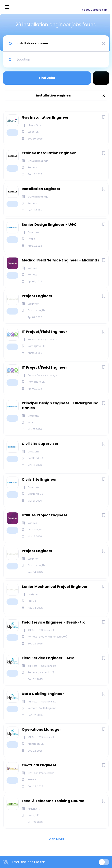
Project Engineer (37, 296)
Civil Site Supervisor (40, 444)
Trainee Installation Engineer (49, 153)
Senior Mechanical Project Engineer (55, 587)
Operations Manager (41, 729)
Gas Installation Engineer (45, 117)
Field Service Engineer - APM (48, 658)
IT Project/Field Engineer (44, 332)
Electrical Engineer (39, 765)
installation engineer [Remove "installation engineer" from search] (54, 95)
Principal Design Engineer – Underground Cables (60, 405)
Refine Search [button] (101, 78)
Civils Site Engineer (39, 479)
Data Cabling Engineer (43, 694)
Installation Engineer (41, 189)
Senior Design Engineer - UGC (49, 224)
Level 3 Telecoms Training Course (53, 801)
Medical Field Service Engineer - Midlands (60, 260)
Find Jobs (47, 78)
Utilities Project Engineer (45, 515)
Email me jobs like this (29, 862)
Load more (56, 839)
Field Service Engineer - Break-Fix (53, 622)
